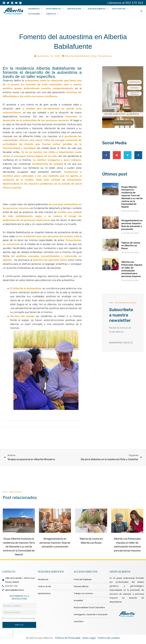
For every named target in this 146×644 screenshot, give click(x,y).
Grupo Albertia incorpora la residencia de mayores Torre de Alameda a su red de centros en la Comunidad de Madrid (132, 197)
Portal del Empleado (83, 579)
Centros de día (44, 586)
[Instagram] (12, 3)
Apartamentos (44, 593)
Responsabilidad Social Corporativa (89, 607)
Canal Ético (79, 621)
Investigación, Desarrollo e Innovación (91, 614)
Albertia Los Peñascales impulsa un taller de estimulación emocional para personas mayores (132, 269)
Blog (94, 56)
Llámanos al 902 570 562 (125, 3)
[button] (41, 9)
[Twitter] (8, 3)
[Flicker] (20, 3)
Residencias (105, 56)
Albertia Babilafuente (77, 56)
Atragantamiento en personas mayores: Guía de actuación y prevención (132, 225)
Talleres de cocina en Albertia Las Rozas (131, 246)
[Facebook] (4, 3)
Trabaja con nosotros (83, 593)
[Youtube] (16, 3)
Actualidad (78, 600)
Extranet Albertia (81, 586)
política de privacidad (28, 618)
